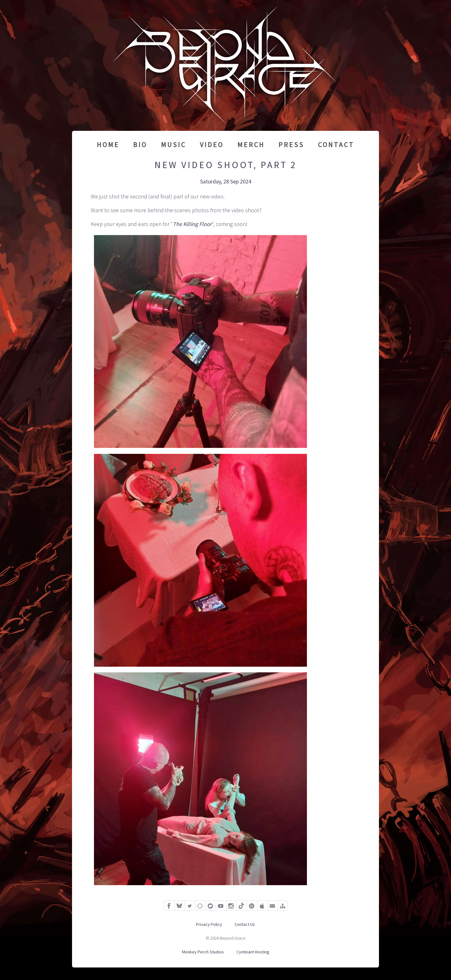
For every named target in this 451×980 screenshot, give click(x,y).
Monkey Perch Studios (203, 952)
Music (174, 145)
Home (108, 145)
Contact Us (245, 924)
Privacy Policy (209, 924)
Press (291, 145)
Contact (336, 145)
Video (212, 145)
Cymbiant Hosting (253, 952)
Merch (251, 145)
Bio (140, 145)
